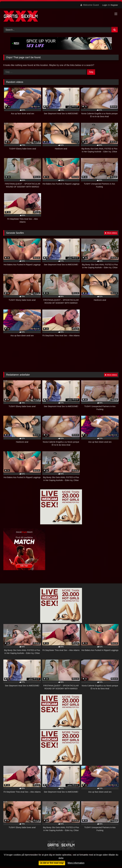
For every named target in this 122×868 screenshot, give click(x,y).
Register (114, 5)
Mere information (76, 863)
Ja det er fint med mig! (52, 863)
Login (105, 5)
